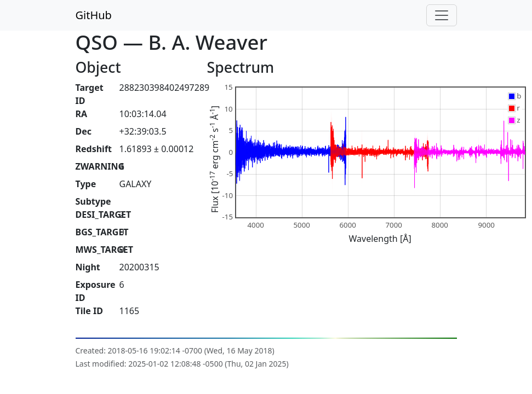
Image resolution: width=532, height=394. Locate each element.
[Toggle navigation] (442, 15)
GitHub (94, 15)
